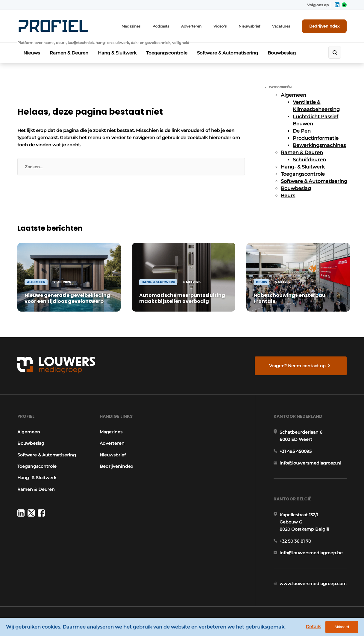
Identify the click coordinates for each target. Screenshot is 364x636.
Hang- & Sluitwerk (303, 167)
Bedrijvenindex (324, 26)
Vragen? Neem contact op (297, 366)
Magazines (131, 26)
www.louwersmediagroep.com (313, 584)
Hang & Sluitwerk (117, 53)
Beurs (288, 196)
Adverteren (191, 26)
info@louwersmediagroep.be (311, 553)
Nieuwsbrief (249, 26)
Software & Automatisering (227, 53)
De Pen (302, 131)
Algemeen (294, 95)
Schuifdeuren (309, 160)
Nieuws (32, 53)
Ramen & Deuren (69, 53)
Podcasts (161, 26)
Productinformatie (316, 138)
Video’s (220, 26)
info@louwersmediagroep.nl (310, 463)
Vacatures (281, 26)
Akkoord (342, 627)
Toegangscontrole (167, 53)
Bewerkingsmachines (319, 145)
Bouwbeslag (282, 53)
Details (313, 627)
